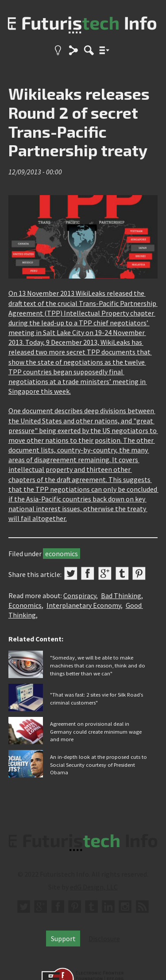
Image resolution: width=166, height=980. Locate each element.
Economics (25, 605)
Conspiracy (80, 596)
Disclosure (104, 939)
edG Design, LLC (94, 887)
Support (63, 939)
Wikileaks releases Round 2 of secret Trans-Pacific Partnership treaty (79, 122)
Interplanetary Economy (84, 605)
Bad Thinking (121, 596)
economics (62, 554)
